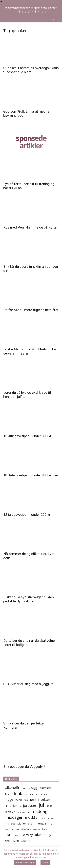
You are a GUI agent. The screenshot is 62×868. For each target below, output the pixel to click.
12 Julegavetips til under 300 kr (27, 436)
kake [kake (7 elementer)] (49, 806)
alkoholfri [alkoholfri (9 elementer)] (13, 788)
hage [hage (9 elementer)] (9, 799)
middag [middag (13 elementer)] (40, 811)
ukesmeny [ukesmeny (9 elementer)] (43, 835)
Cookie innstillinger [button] (25, 863)
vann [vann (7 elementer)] (16, 840)
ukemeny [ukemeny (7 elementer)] (27, 835)
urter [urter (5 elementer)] (8, 841)
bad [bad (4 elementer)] (24, 788)
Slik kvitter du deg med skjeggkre (28, 684)
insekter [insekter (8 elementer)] (44, 799)
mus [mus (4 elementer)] (43, 818)
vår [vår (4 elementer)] (30, 841)
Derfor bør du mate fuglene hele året (31, 310)
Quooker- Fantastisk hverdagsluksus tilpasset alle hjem (31, 70)
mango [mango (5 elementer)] (21, 812)
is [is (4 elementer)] (20, 806)
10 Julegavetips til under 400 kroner (31, 475)
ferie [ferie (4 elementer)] (32, 794)
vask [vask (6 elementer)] (24, 841)
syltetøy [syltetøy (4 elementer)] (36, 829)
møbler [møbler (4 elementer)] (51, 818)
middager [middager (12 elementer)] (14, 817)
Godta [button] (45, 863)
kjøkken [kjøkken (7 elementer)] (10, 812)
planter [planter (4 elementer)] (31, 824)
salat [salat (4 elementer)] (7, 829)
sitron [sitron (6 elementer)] (15, 829)
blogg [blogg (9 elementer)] (33, 788)
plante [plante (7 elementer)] (21, 823)
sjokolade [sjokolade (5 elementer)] (26, 829)
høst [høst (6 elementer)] (33, 800)
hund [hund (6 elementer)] (19, 800)
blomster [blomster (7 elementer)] (45, 788)
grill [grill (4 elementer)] (46, 794)
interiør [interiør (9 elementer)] (11, 806)
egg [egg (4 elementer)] (26, 794)
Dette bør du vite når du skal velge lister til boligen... (29, 643)
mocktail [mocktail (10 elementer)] (32, 817)
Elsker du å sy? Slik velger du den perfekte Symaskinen (29, 599)
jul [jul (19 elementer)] (41, 805)
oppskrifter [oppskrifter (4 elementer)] (10, 824)
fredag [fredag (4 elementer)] (39, 794)
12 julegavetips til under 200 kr (27, 515)
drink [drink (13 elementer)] (17, 793)
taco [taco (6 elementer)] (44, 829)
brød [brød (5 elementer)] (8, 794)
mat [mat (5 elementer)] (29, 812)
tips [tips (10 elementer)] (8, 835)
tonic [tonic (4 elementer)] (16, 835)
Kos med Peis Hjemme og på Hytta (30, 227)
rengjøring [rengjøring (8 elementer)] (44, 823)
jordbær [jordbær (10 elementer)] (30, 805)
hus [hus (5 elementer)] (26, 800)
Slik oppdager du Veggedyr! (24, 767)
